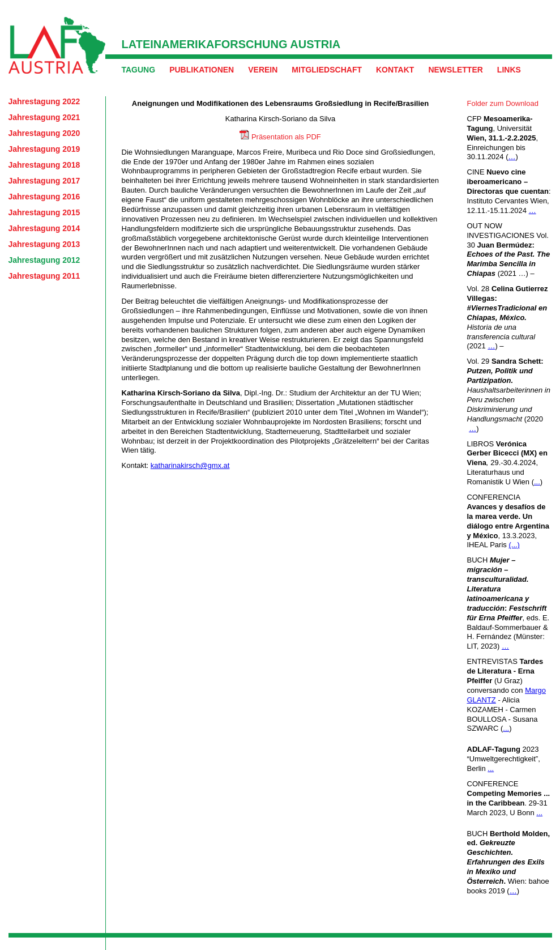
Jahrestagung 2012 (44, 260)
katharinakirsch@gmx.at (190, 465)
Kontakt (395, 70)
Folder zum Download (503, 103)
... (537, 482)
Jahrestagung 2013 (44, 244)
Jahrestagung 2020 (44, 133)
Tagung (139, 70)
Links (509, 70)
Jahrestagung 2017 (44, 181)
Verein (263, 70)
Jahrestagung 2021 (44, 117)
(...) (514, 545)
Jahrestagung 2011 (44, 276)
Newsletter (455, 70)
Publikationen (202, 70)
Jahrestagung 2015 (44, 212)
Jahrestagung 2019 (44, 149)
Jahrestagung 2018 (44, 165)
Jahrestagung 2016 (44, 197)
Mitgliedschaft (327, 70)
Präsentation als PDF (286, 137)
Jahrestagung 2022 (44, 101)
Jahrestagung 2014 (44, 228)
